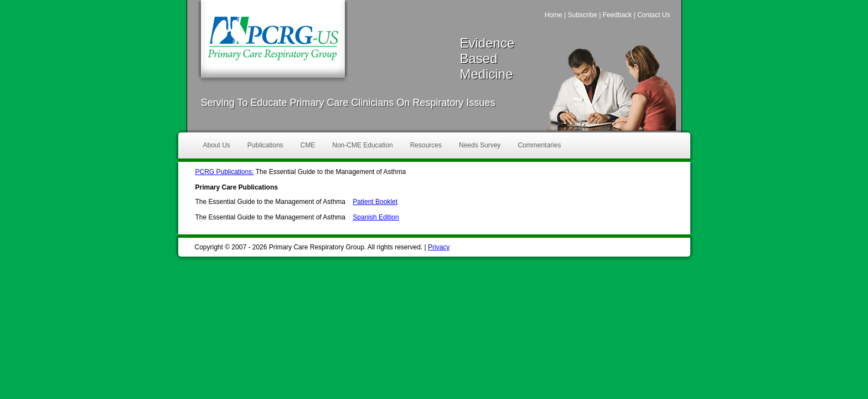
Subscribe (582, 15)
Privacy (439, 247)
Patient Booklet (375, 202)
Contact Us (653, 15)
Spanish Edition (376, 217)
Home (554, 15)
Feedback (618, 15)
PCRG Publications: (225, 172)
